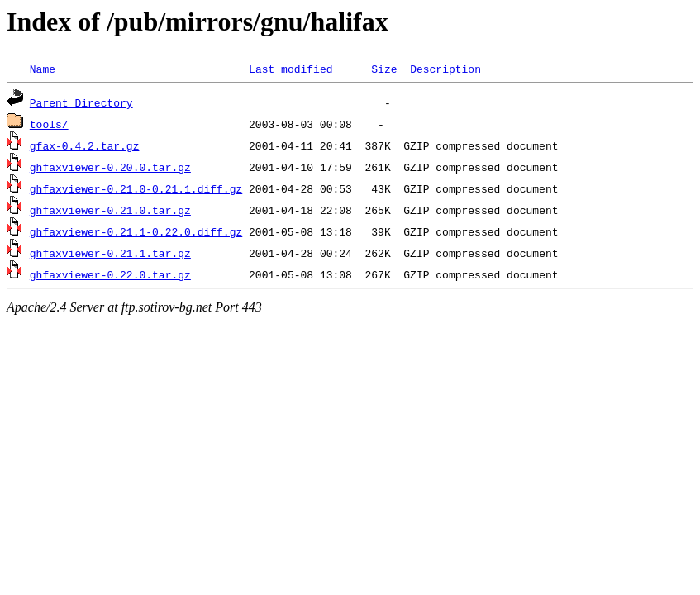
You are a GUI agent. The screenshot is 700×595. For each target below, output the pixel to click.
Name (43, 69)
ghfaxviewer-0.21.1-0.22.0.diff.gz (136, 231)
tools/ (49, 124)
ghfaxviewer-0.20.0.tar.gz (110, 167)
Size (384, 69)
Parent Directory (81, 102)
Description (445, 69)
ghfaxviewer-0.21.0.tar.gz (110, 210)
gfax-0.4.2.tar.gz (85, 145)
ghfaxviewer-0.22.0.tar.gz (110, 274)
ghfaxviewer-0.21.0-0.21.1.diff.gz (136, 188)
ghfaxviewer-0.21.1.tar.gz (110, 253)
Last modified (290, 69)
